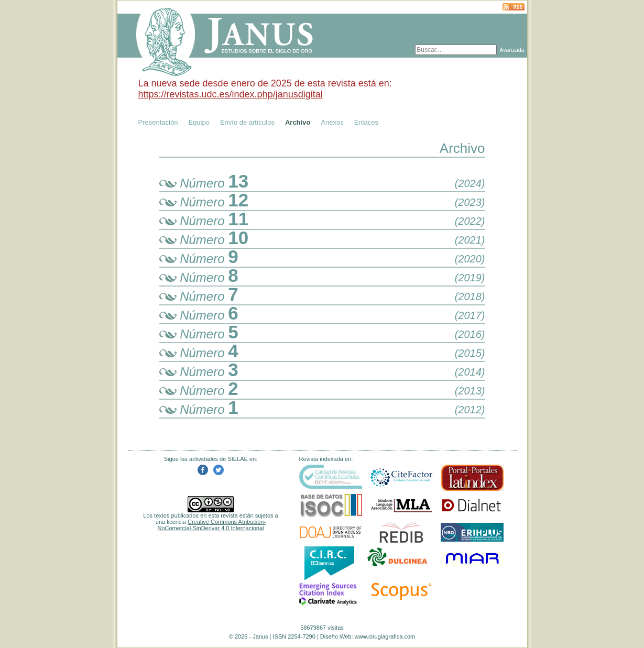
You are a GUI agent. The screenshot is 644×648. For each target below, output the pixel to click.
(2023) (470, 202)
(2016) (470, 334)
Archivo (298, 122)
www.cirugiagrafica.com (385, 636)
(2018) (470, 296)
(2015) (470, 353)
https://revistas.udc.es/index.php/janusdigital (231, 94)
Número (204, 183)
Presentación (158, 122)
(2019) (470, 278)
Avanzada (512, 50)
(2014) (470, 372)
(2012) (470, 410)
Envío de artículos (247, 122)
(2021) (470, 240)
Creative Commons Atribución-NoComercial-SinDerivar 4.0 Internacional (212, 525)
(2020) (470, 259)
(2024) (470, 183)
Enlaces (366, 122)
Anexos (332, 122)
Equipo (199, 122)
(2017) (470, 315)
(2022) (470, 221)
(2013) (470, 391)
